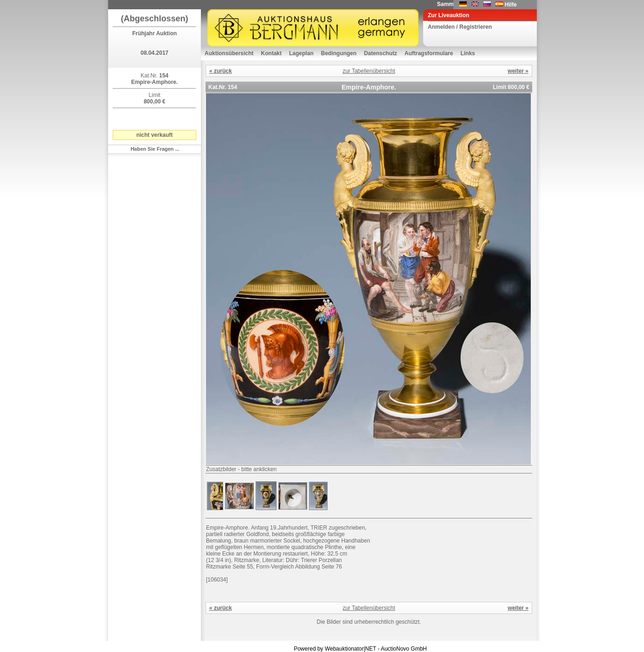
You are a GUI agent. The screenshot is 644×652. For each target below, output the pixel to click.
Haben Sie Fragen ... (155, 149)
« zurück (221, 71)
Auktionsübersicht (229, 53)
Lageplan (301, 53)
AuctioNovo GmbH (404, 649)
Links (467, 53)
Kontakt (271, 53)
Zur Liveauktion (448, 15)
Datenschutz (380, 53)
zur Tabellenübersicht (369, 71)
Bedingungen (339, 53)
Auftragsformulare (429, 53)
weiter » (518, 71)
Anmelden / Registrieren (460, 27)
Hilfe (511, 5)
